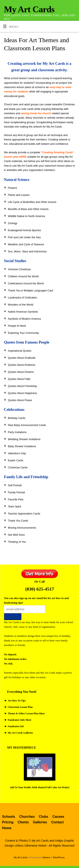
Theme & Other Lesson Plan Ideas (26, 713)
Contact (57, 822)
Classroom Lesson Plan (20, 707)
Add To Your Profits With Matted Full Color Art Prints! (39, 787)
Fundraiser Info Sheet (19, 720)
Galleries (40, 822)
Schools (9, 817)
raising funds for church (36, 113)
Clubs (43, 817)
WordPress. (59, 857)
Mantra (46, 857)
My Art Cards (29, 9)
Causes (58, 817)
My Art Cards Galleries (20, 733)
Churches (27, 817)
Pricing (8, 822)
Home (7, 828)
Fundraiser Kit (16, 726)
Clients (23, 822)
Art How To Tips (17, 701)
